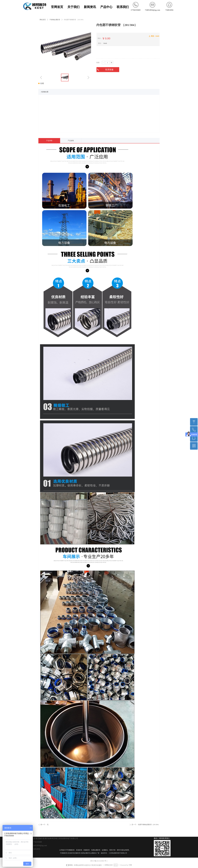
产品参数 (71, 141)
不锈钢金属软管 (55, 20)
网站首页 (43, 20)
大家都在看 (45, 92)
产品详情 (49, 141)
